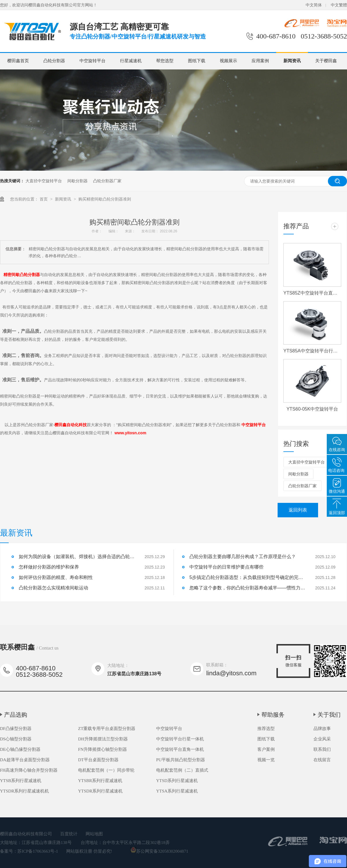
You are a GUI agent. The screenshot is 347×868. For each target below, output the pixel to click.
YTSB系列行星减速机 (21, 781)
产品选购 (16, 715)
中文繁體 (339, 5)
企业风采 (322, 739)
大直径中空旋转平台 (44, 181)
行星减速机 (131, 61)
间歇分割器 (77, 181)
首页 (44, 199)
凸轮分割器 (54, 61)
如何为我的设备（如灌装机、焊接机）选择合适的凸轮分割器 (77, 557)
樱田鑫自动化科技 (71, 425)
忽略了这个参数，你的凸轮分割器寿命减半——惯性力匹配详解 (247, 588)
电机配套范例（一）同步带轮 (106, 770)
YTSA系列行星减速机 (177, 791)
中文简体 (314, 5)
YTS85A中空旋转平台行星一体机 (312, 351)
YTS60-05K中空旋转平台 (312, 409)
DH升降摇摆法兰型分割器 (103, 739)
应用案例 (260, 61)
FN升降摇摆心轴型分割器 (103, 749)
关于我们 (329, 715)
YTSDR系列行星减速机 (100, 791)
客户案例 (266, 749)
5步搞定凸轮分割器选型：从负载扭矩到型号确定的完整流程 (247, 577)
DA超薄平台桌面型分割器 (25, 760)
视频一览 (266, 760)
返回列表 (298, 510)
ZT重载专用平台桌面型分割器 (107, 729)
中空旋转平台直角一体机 (180, 749)
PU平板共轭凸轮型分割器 (181, 760)
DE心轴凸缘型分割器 (20, 749)
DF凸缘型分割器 (16, 729)
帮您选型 (165, 61)
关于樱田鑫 (326, 61)
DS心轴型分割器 (16, 739)
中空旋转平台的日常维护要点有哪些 (226, 567)
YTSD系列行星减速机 (177, 781)
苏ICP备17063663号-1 (38, 851)
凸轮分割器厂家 (107, 181)
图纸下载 (197, 61)
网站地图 (94, 834)
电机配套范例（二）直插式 (182, 770)
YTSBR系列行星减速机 (100, 781)
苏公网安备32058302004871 (159, 851)
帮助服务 (273, 715)
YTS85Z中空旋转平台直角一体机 (312, 293)
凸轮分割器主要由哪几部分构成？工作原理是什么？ (243, 557)
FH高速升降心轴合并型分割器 (29, 770)
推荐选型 (266, 729)
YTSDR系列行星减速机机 (24, 791)
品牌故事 (322, 729)
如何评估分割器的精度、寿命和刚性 (56, 577)
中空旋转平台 (93, 61)
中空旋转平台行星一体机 (180, 739)
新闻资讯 (292, 61)
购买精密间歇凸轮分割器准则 (105, 199)
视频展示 (228, 61)
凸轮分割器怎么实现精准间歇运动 (53, 588)
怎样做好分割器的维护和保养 (49, 567)
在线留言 (322, 760)
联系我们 (322, 749)
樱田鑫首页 (18, 61)
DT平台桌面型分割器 (98, 760)
